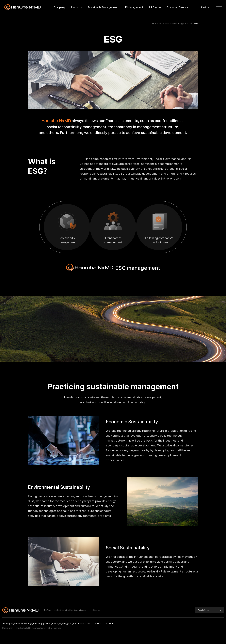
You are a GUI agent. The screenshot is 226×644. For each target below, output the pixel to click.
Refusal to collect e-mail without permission (65, 610)
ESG (196, 23)
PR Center (155, 7)
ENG (204, 7)
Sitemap (96, 610)
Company (59, 7)
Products (76, 7)
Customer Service (177, 7)
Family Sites (204, 610)
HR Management (133, 7)
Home (155, 23)
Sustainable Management (103, 7)
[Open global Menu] (219, 7)
